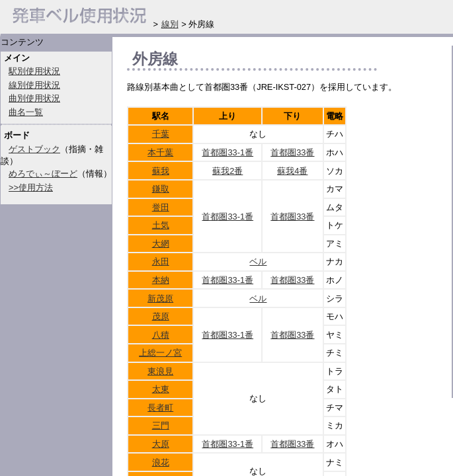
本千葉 (160, 152)
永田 (161, 261)
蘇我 (161, 171)
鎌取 (161, 189)
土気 (161, 225)
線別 (170, 24)
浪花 (161, 462)
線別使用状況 (34, 85)
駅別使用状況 (34, 71)
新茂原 (160, 298)
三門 (161, 425)
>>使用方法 (31, 187)
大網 (161, 244)
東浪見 (160, 371)
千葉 (161, 134)
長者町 (160, 408)
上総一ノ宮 (160, 353)
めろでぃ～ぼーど (43, 174)
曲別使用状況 (34, 98)
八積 (161, 335)
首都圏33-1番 (227, 152)
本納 (161, 280)
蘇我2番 (227, 171)
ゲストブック (34, 149)
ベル (258, 261)
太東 (161, 389)
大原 (161, 444)
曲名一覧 (26, 112)
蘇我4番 (292, 171)
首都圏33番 (292, 152)
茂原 (161, 316)
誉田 (161, 207)
